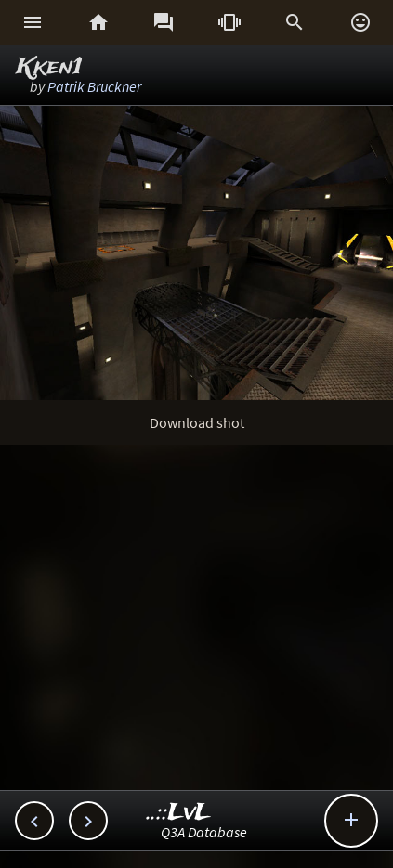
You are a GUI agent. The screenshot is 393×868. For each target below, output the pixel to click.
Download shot (197, 422)
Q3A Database (204, 832)
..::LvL (179, 813)
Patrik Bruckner (94, 86)
